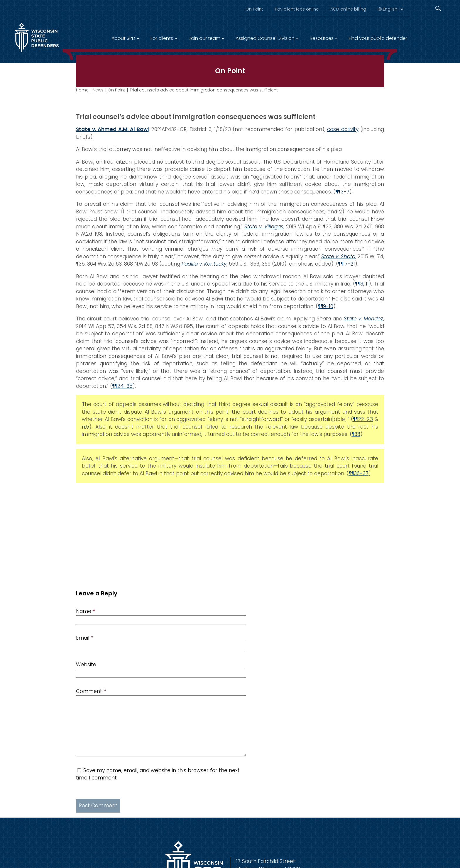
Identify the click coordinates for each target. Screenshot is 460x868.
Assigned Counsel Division (265, 38)
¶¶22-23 (363, 419)
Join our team (204, 38)
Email (84, 638)
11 (367, 284)
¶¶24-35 (122, 386)
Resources (322, 38)
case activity (343, 129)
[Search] (438, 8)
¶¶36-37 (358, 473)
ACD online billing (348, 9)
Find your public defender (378, 38)
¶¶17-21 (346, 264)
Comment (91, 691)
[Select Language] (393, 9)
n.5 (86, 427)
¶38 (356, 434)
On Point (254, 9)
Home (82, 90)
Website (86, 665)
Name (86, 611)
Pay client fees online (297, 9)
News (98, 90)
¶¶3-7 (342, 192)
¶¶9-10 (325, 306)
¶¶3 (359, 284)
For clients (162, 38)
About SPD (123, 38)
